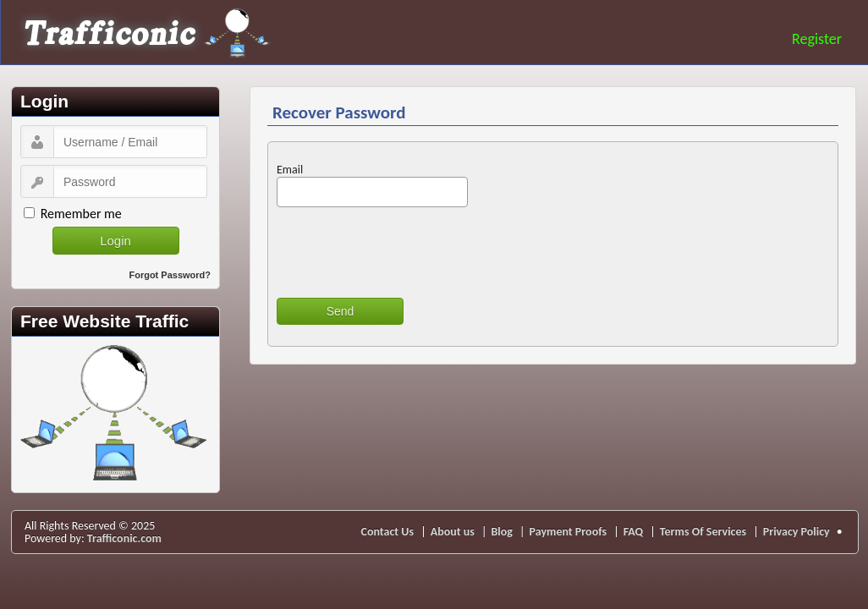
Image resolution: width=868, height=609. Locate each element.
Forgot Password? (170, 275)
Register (817, 39)
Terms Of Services (703, 532)
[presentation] (405, 252)
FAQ (634, 532)
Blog (501, 532)
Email (290, 170)
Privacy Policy (797, 532)
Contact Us (388, 532)
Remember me (81, 214)
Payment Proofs (569, 532)
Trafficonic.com (124, 538)
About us (453, 532)
